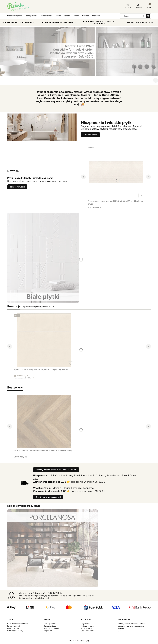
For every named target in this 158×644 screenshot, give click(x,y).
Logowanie (85, 624)
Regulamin (48, 631)
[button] (148, 16)
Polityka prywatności (52, 628)
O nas (120, 631)
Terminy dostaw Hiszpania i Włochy (132, 624)
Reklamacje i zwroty (15, 631)
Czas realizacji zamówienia (18, 624)
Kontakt (121, 628)
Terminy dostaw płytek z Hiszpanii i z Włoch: (56, 470)
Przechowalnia (87, 628)
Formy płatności (13, 626)
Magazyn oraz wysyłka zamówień (131, 626)
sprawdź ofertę (90, 135)
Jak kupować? (50, 624)
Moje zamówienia (88, 626)
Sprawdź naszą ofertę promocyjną (39, 307)
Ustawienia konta (88, 631)
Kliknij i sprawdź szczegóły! (48, 497)
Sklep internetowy (78, 641)
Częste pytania (50, 626)
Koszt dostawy (13, 628)
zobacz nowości (17, 187)
